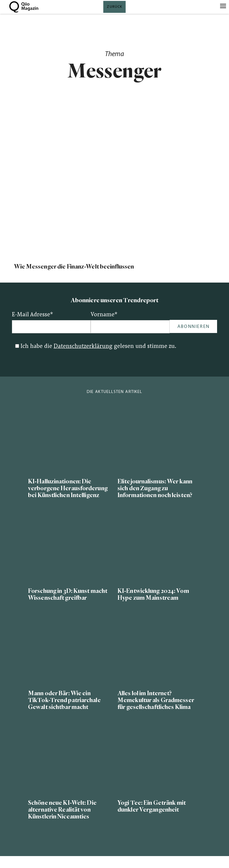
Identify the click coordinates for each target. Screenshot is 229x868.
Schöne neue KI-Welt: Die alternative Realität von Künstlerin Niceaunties (62, 810)
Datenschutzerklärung (83, 347)
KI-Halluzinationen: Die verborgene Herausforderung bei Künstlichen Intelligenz (68, 488)
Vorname (104, 315)
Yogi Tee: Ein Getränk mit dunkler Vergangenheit (152, 806)
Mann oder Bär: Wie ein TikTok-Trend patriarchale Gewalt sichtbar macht (64, 700)
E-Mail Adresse (33, 315)
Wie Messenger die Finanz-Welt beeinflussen (74, 267)
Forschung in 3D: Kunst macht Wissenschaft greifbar (68, 594)
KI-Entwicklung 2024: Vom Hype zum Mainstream (153, 594)
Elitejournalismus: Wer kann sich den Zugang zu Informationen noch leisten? (155, 488)
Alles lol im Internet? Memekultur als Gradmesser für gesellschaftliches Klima (156, 700)
